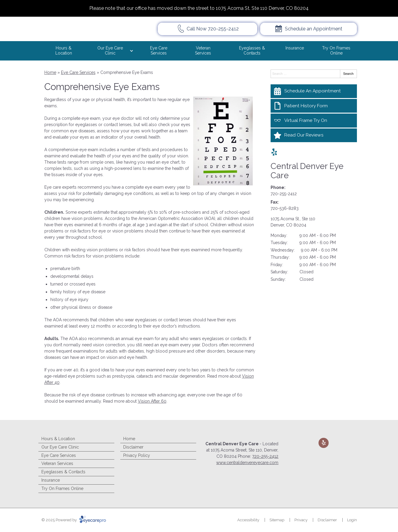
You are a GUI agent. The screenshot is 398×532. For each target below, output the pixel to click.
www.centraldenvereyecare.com (247, 463)
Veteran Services (203, 51)
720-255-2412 (284, 194)
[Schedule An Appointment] (314, 91)
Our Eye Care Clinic (110, 51)
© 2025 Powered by (74, 520)
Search (348, 74)
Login (352, 520)
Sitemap (277, 520)
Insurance (295, 48)
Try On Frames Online (336, 51)
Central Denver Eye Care (307, 171)
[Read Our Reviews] (314, 135)
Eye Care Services (159, 51)
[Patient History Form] (314, 106)
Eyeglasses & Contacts (252, 51)
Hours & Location (64, 51)
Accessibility (248, 520)
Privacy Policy (137, 455)
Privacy (301, 520)
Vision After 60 (152, 401)
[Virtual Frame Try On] (314, 120)
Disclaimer (133, 447)
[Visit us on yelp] (274, 152)
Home (50, 72)
